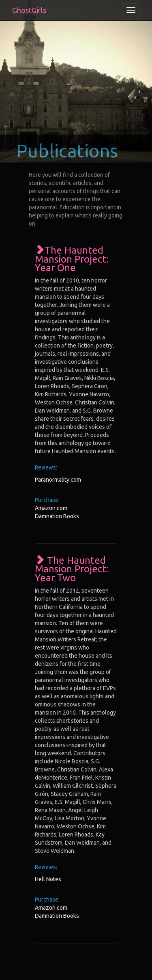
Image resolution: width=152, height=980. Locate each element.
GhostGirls (29, 10)
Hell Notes (48, 879)
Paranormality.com (58, 480)
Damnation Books (57, 516)
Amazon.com (51, 508)
